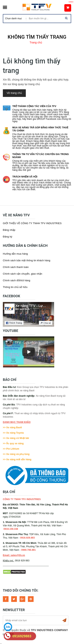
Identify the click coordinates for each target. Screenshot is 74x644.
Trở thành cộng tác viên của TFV (34, 106)
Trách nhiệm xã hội (25, 177)
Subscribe (64, 620)
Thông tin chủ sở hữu (15, 287)
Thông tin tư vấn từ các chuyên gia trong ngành (41, 156)
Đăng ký (7, 237)
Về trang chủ (14, 93)
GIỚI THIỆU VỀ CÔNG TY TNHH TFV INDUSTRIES (32, 223)
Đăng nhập (9, 230)
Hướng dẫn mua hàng (15, 254)
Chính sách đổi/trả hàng (17, 280)
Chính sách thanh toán (16, 267)
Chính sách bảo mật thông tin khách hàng (27, 260)
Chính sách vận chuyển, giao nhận (23, 274)
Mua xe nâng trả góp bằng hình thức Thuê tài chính (40, 129)
